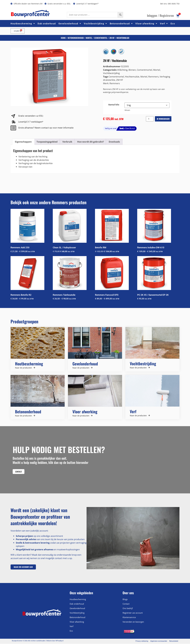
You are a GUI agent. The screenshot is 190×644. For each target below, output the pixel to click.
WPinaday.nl (60, 641)
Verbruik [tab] (67, 142)
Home (63, 38)
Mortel (89, 38)
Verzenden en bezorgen (133, 622)
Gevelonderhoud (70, 24)
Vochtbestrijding (95, 24)
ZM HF (120, 80)
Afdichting (122, 70)
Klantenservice (129, 618)
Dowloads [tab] (114, 142)
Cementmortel (101, 38)
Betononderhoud (121, 24)
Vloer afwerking (146, 24)
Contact (126, 604)
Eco (173, 24)
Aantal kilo (114, 105)
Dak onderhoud (47, 24)
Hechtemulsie (132, 77)
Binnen (132, 70)
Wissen (127, 110)
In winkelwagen (163, 119)
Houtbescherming (23, 24)
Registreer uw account (133, 613)
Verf (164, 24)
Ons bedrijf (128, 609)
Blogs (125, 600)
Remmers (153, 77)
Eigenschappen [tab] (23, 142)
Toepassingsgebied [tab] (47, 142)
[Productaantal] (150, 119)
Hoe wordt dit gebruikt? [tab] (91, 142)
